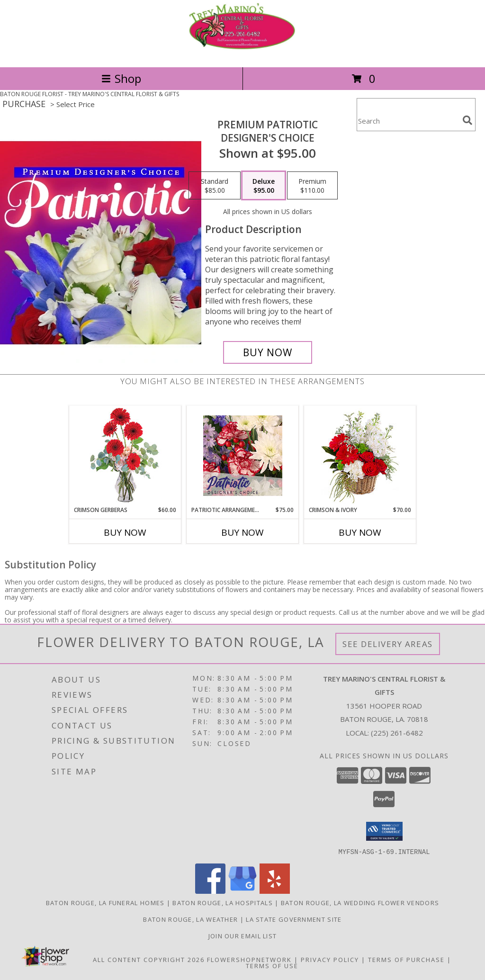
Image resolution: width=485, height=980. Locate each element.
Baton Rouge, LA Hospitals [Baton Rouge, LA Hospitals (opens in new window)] (223, 902)
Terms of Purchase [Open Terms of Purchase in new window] (406, 959)
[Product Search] (408, 121)
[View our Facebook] (210, 891)
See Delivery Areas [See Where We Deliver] (388, 644)
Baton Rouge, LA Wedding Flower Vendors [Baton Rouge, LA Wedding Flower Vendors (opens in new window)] (360, 902)
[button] (384, 831)
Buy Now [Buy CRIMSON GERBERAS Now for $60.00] (125, 532)
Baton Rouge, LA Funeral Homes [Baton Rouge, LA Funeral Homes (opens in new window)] (105, 902)
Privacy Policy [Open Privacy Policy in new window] (330, 959)
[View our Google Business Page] (242, 891)
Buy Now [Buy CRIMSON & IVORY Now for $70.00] (360, 532)
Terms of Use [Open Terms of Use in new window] (272, 965)
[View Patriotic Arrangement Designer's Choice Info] (243, 456)
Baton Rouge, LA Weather (190, 919)
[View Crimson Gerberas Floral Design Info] (125, 456)
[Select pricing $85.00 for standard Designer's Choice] (215, 186)
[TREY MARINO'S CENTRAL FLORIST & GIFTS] (242, 53)
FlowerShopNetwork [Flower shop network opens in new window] (249, 959)
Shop (121, 78)
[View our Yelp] (275, 891)
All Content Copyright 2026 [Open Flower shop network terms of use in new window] (149, 959)
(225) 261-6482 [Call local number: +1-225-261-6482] (397, 733)
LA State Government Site (294, 919)
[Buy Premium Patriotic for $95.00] (268, 352)
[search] (467, 120)
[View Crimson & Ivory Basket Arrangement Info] (360, 456)
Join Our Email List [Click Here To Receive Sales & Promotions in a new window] (243, 935)
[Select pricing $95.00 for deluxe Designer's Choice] (264, 186)
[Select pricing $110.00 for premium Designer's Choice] (312, 186)
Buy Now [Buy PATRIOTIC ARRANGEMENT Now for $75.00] (242, 532)
